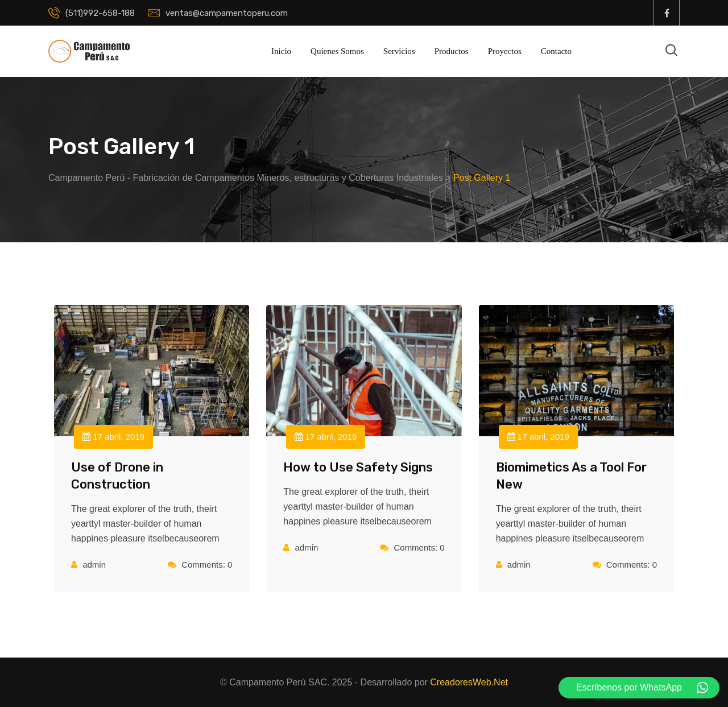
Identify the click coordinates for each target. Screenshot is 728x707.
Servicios (399, 51)
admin (94, 565)
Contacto (556, 51)
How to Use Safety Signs (358, 467)
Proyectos (505, 51)
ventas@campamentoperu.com (227, 13)
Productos (452, 51)
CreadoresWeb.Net (469, 682)
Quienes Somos (337, 51)
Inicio (281, 51)
